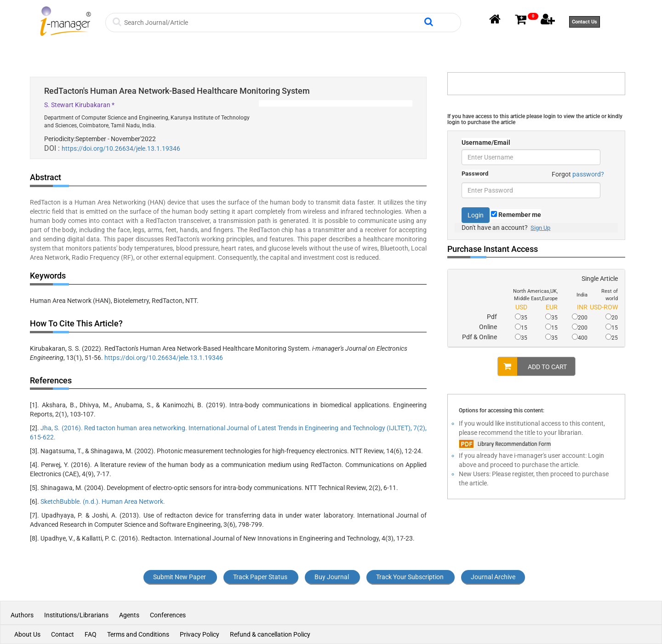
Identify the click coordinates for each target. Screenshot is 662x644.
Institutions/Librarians (76, 615)
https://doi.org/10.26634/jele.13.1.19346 (121, 148)
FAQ (91, 634)
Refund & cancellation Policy (270, 634)
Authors (23, 615)
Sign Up (540, 228)
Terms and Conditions (138, 634)
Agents (129, 615)
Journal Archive (493, 577)
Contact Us (585, 22)
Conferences (168, 615)
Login (476, 215)
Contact (63, 634)
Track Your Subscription (410, 577)
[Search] (273, 23)
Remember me (516, 215)
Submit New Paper (180, 577)
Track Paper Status (260, 577)
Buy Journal (332, 577)
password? (588, 174)
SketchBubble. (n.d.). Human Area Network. (103, 502)
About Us (27, 634)
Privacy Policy (200, 634)
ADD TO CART (532, 366)
